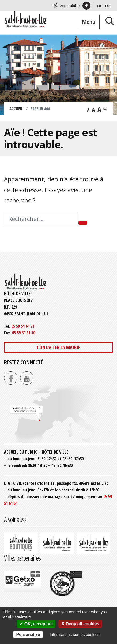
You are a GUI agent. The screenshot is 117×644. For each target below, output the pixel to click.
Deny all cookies (80, 624)
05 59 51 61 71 (23, 326)
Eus (108, 6)
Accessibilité (70, 6)
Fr (99, 6)
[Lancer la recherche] (108, 21)
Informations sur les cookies (75, 635)
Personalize (28, 635)
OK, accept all (36, 624)
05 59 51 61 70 (24, 333)
